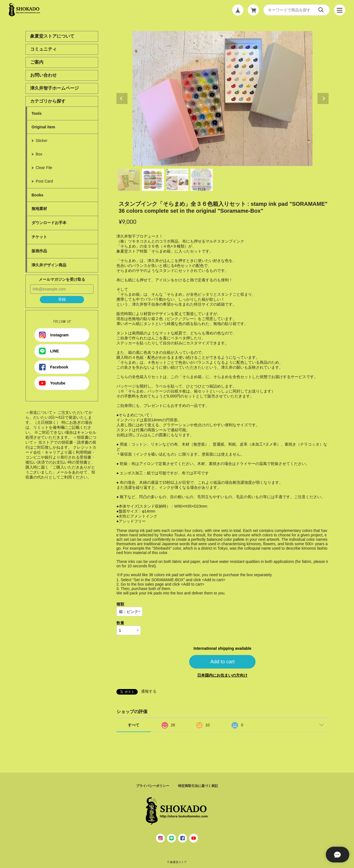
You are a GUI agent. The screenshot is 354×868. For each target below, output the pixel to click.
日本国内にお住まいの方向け (222, 675)
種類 (120, 604)
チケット (39, 237)
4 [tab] (202, 180)
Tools (37, 113)
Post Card (44, 181)
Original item (43, 127)
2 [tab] (153, 180)
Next (323, 98)
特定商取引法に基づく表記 (198, 786)
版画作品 (39, 251)
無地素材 (39, 209)
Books (37, 195)
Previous (122, 98)
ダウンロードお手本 (49, 223)
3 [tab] (177, 180)
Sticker (42, 141)
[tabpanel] (223, 98)
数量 (120, 623)
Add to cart (222, 662)
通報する (149, 691)
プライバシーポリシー (153, 786)
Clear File (44, 168)
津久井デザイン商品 (49, 265)
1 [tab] (129, 180)
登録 (62, 299)
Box (39, 154)
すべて (134, 725)
